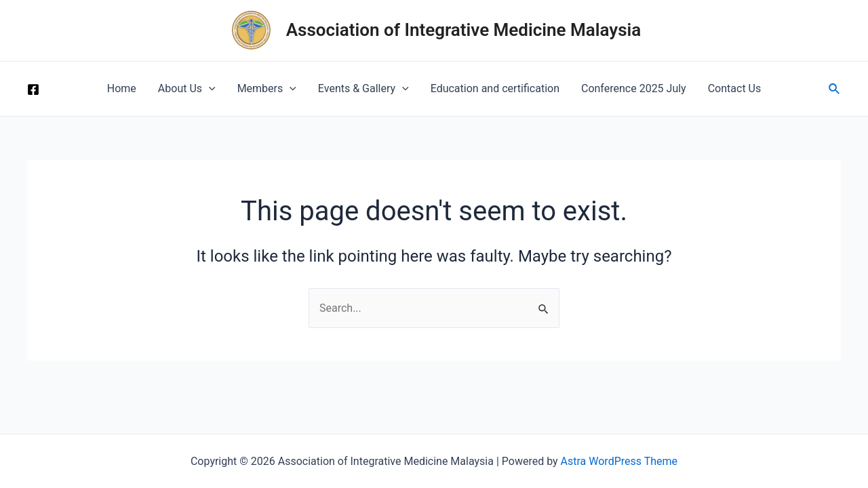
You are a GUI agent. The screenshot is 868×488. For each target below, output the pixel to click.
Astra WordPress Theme (619, 461)
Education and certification (495, 88)
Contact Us (735, 88)
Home (122, 88)
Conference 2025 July (634, 88)
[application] (209, 89)
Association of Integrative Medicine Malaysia (464, 30)
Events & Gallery (363, 89)
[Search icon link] (835, 89)
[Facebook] (33, 89)
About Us (187, 89)
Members (267, 89)
